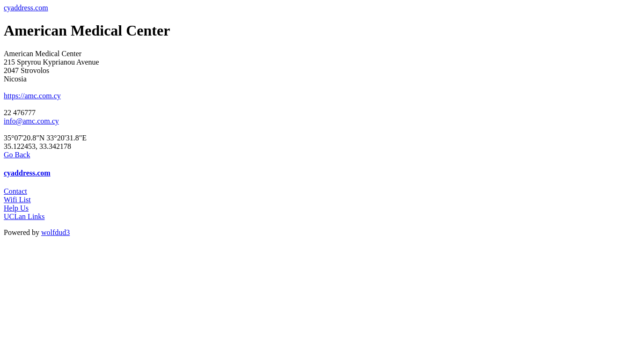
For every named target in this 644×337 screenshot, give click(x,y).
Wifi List (17, 200)
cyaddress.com (26, 8)
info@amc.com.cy (31, 121)
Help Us (16, 208)
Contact (15, 191)
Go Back (17, 155)
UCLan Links (24, 216)
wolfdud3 (55, 232)
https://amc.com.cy (32, 96)
